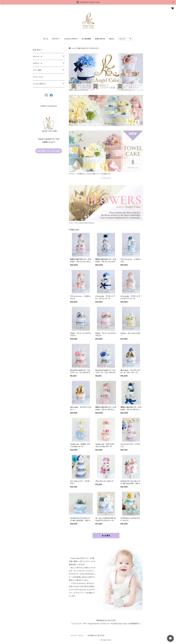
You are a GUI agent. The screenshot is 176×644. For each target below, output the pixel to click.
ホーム (46, 39)
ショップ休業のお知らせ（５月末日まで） (84, 48)
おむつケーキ (38, 56)
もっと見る (106, 536)
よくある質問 (86, 39)
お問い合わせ (100, 39)
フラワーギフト (38, 77)
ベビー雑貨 (37, 70)
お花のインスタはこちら (49, 106)
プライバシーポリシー (77, 635)
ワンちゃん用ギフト (40, 84)
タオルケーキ (38, 63)
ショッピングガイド (71, 39)
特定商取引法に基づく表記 (96, 635)
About (112, 39)
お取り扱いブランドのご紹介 (49, 151)
